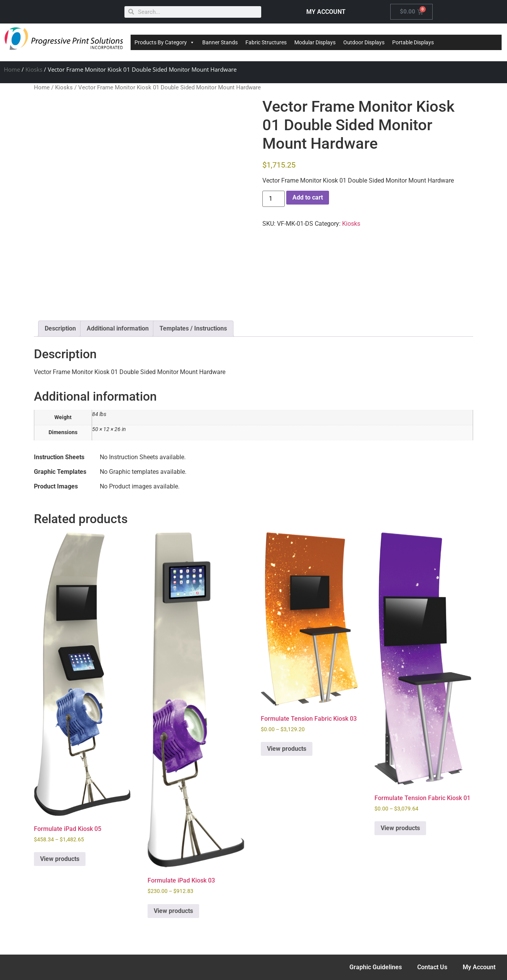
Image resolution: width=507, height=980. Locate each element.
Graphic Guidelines (376, 967)
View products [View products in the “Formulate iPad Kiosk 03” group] (173, 911)
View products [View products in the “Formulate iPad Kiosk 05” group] (60, 859)
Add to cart (308, 197)
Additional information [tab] (118, 328)
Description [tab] (60, 328)
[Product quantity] (274, 199)
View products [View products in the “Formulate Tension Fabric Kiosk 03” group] (287, 749)
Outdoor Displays (364, 42)
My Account (479, 967)
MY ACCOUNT (326, 12)
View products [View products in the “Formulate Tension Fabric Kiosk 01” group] (400, 828)
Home (12, 69)
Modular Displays (315, 42)
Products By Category (165, 42)
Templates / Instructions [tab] (193, 328)
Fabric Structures (266, 42)
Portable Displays (413, 42)
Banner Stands (220, 42)
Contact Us (432, 967)
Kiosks (34, 69)
